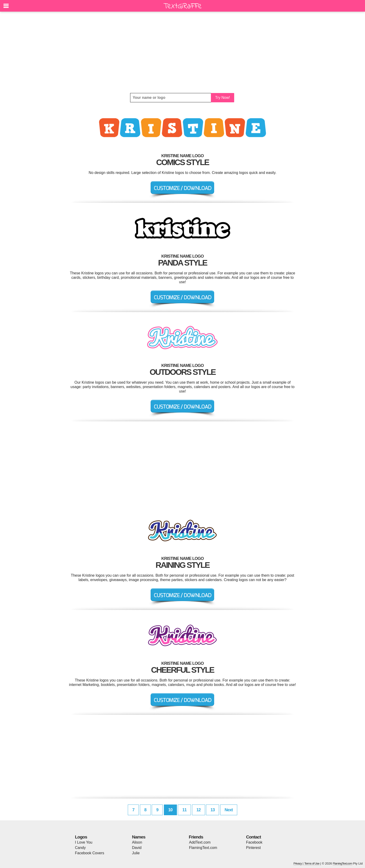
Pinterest (253, 848)
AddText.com (200, 842)
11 (184, 810)
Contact (253, 837)
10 (170, 810)
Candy (80, 848)
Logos (81, 837)
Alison (137, 842)
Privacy (298, 863)
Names (139, 837)
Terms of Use (312, 863)
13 (213, 810)
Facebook (254, 842)
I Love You (84, 842)
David (137, 848)
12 (199, 810)
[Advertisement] (182, 52)
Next (229, 810)
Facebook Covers (90, 853)
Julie (136, 853)
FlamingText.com (203, 848)
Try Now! (222, 98)
